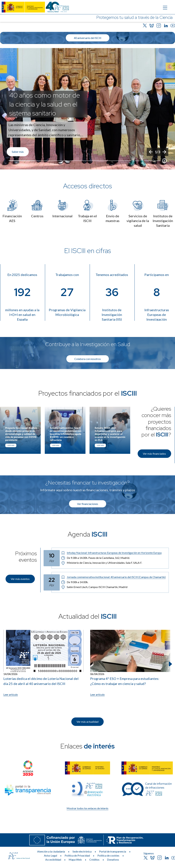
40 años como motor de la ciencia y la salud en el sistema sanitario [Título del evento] (45, 104)
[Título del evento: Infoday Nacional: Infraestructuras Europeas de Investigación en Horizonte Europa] (113, 553)
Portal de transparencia (113, 851)
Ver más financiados (154, 454)
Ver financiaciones (88, 504)
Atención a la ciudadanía (51, 851)
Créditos (94, 859)
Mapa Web (75, 859)
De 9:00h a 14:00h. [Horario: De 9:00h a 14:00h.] (75, 582)
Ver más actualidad (87, 722)
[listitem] (87, 109)
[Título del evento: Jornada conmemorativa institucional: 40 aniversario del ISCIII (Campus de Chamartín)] (113, 577)
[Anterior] (151, 152)
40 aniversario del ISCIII (88, 38)
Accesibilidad (53, 859)
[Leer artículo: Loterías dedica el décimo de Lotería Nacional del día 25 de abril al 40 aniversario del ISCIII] (43, 663)
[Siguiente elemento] (170, 664)
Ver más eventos (20, 579)
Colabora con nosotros (88, 359)
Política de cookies (108, 855)
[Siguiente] (164, 152)
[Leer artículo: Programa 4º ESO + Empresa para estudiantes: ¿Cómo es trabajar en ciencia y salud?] (130, 663)
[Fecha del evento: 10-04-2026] (52, 558)
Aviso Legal (50, 855)
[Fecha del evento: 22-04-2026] (52, 582)
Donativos (113, 859)
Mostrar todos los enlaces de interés (87, 808)
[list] (87, 109)
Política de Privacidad (77, 855)
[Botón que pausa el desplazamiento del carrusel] (164, 161)
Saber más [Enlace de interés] (18, 152)
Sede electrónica (82, 851)
